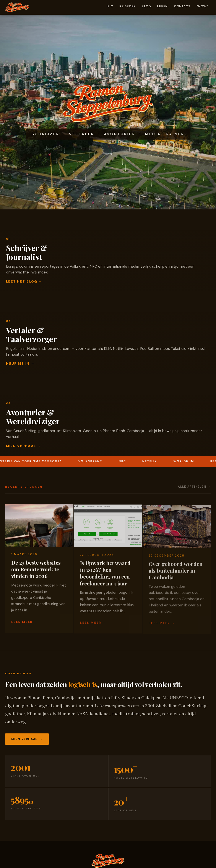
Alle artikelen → (194, 487)
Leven (162, 6)
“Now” (202, 6)
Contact (182, 6)
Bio (110, 6)
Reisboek (127, 6)
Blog (146, 6)
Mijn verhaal (24, 739)
